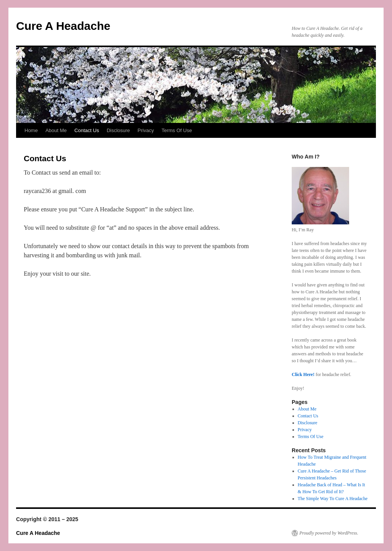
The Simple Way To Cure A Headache (333, 499)
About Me (56, 130)
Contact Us (87, 130)
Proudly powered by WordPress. (329, 533)
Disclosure (118, 130)
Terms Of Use (177, 130)
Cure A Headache (63, 26)
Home (31, 130)
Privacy (146, 130)
